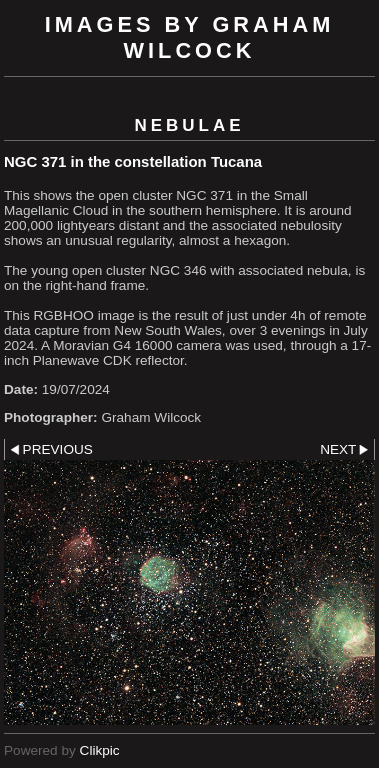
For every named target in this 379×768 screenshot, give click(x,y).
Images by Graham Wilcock (190, 37)
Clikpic (100, 750)
